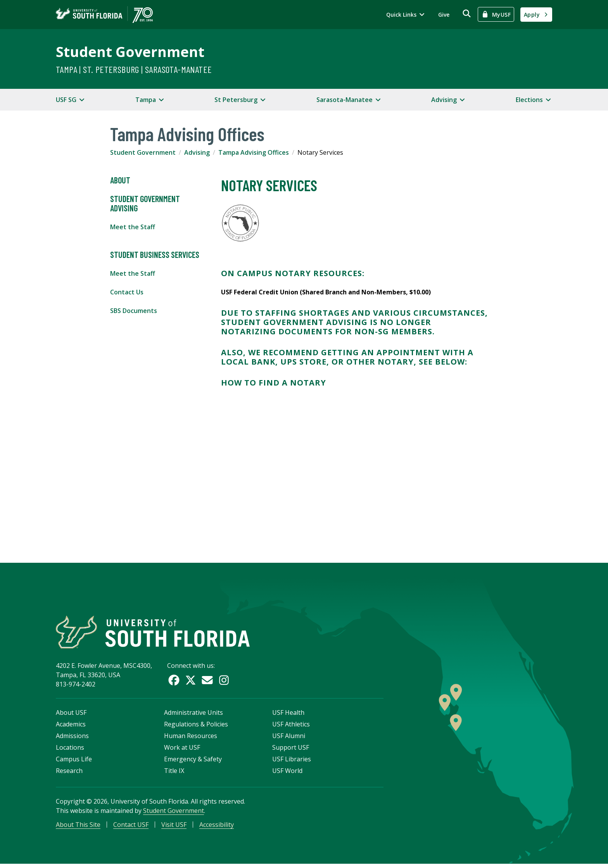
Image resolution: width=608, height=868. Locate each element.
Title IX (174, 774)
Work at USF (182, 750)
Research (69, 774)
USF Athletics (291, 727)
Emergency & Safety (193, 762)
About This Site (78, 828)
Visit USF (174, 828)
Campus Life (74, 762)
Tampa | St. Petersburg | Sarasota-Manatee (134, 69)
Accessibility (217, 828)
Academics (71, 727)
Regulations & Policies (196, 727)
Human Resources (191, 739)
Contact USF (131, 828)
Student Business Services (155, 255)
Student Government (130, 52)
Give (444, 15)
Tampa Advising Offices (254, 152)
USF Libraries (292, 762)
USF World (287, 774)
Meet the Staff (133, 227)
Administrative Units (193, 716)
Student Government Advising (145, 204)
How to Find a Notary (274, 383)
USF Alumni (289, 739)
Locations (70, 750)
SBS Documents (134, 311)
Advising (197, 152)
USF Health (288, 716)
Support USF (291, 750)
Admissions (72, 739)
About (120, 180)
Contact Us (127, 292)
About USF (71, 716)
